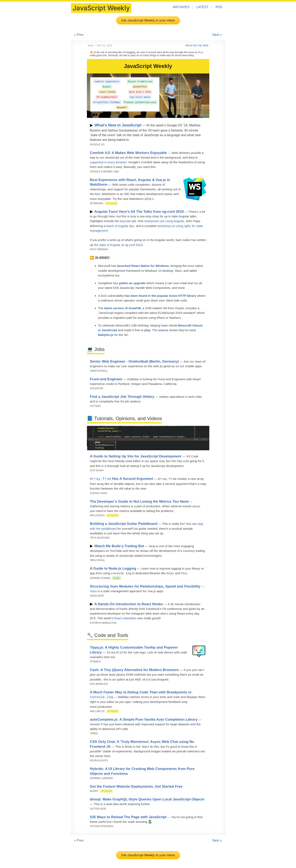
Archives (181, 7)
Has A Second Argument (122, 479)
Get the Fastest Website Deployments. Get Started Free (136, 786)
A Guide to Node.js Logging (113, 568)
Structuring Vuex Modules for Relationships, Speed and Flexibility (145, 586)
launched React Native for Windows (143, 266)
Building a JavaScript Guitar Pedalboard (124, 523)
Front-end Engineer (106, 379)
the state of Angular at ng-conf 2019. (119, 245)
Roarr (170, 573)
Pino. (184, 573)
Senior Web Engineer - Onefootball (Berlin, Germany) (134, 361)
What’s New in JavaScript (118, 125)
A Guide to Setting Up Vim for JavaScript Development (136, 456)
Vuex (93, 590)
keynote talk (128, 221)
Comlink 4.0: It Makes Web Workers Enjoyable (128, 153)
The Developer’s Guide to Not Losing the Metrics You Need (139, 501)
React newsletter (125, 618)
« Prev (79, 35)
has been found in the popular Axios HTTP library (161, 296)
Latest (202, 7)
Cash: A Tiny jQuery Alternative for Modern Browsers (134, 669)
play (147, 330)
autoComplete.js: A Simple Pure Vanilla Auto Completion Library (144, 719)
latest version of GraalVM (123, 308)
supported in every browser (108, 162)
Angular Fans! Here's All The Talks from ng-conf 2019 (139, 212)
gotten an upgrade (132, 283)
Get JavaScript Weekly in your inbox (148, 20)
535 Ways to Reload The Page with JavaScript (128, 816)
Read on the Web (197, 46)
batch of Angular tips (120, 226)
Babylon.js (106, 335)
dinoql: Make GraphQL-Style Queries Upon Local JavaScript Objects (147, 799)
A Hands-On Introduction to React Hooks (129, 603)
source (163, 330)
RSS (219, 7)
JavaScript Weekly (101, 8)
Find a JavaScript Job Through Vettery (122, 397)
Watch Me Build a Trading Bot (119, 546)
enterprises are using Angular (164, 221)
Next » (217, 35)
